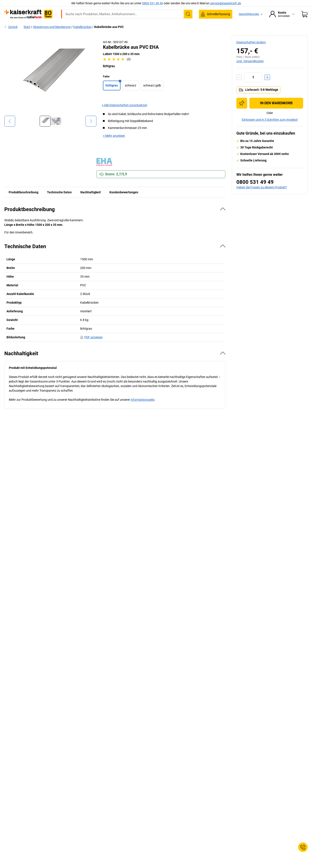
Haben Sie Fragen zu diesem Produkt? (262, 196)
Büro (87, 26)
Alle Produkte (36, 26)
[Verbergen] (223, 218)
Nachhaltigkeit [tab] (91, 201)
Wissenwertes (210, 26)
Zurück (11, 36)
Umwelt (162, 26)
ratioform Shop (65, 26)
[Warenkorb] (304, 14)
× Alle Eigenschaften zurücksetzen (125, 114)
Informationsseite (143, 409)
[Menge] (253, 86)
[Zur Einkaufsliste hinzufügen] (242, 112)
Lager (122, 26)
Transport (141, 26)
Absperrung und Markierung (52, 36)
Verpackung (184, 26)
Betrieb (104, 26)
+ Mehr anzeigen (114, 145)
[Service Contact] (303, 847)
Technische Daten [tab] (59, 201)
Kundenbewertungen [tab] (124, 201)
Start (27, 36)
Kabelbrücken (82, 36)
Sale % (283, 26)
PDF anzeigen (91, 346)
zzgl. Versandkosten (250, 70)
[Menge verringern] (239, 86)
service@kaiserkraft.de (226, 3)
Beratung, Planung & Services (249, 26)
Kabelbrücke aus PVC (109, 36)
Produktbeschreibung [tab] (24, 201)
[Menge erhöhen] (267, 86)
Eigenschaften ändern (251, 51)
